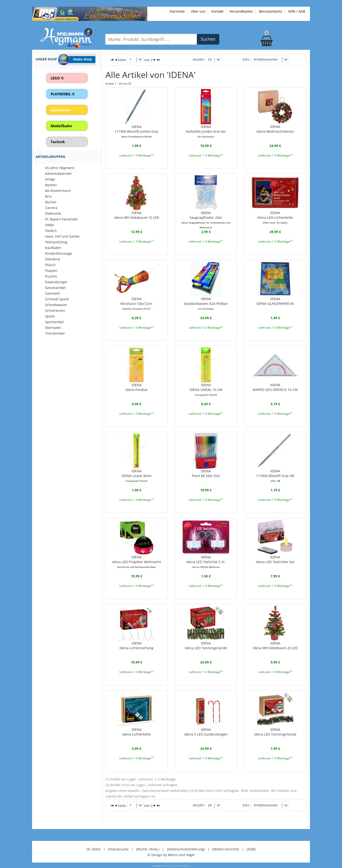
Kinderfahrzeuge (59, 253)
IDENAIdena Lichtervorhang (136, 646)
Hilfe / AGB (297, 11)
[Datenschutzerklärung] (186, 849)
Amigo (50, 179)
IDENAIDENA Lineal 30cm (137, 476)
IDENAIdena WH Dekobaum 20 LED (275, 646)
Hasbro (51, 231)
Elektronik (53, 213)
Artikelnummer (266, 59)
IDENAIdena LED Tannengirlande (206, 646)
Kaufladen (53, 248)
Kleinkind (53, 259)
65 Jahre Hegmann (60, 168)
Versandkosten (241, 11)
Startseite (177, 11)
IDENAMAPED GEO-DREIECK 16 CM (275, 387)
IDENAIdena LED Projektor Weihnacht (136, 562)
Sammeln (53, 293)
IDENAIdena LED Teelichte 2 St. (206, 562)
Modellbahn (61, 126)
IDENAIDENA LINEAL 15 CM (206, 390)
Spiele (50, 316)
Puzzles (51, 276)
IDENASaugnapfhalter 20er (206, 220)
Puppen (51, 271)
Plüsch (50, 265)
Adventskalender (59, 173)
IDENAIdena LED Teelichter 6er (275, 559)
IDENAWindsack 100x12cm (136, 303)
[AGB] (251, 849)
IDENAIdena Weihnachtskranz (275, 129)
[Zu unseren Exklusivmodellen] (90, 13)
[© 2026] (94, 849)
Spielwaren (61, 110)
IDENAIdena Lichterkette (136, 732)
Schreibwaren (56, 305)
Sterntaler (53, 328)
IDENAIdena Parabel (136, 387)
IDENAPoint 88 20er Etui (206, 473)
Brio (48, 196)
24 (210, 59)
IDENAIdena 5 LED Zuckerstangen (206, 732)
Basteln (51, 185)
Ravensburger (56, 282)
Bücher (51, 202)
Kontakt (217, 11)
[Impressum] (118, 849)
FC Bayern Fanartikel (61, 219)
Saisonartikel (55, 288)
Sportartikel (54, 322)
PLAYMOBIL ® (63, 94)
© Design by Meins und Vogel (171, 855)
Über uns (198, 11)
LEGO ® (57, 78)
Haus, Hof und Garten (62, 236)
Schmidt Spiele (57, 299)
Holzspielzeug (56, 242)
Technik (58, 142)
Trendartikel (55, 333)
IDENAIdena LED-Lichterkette (275, 217)
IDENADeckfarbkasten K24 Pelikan (206, 303)
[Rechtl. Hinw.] (148, 849)
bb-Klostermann (58, 191)
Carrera (51, 208)
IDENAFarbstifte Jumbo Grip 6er (206, 131)
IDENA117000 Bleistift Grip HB (275, 476)
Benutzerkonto (271, 11)
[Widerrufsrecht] (226, 849)
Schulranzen (55, 310)
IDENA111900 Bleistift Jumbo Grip (136, 131)
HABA (50, 225)
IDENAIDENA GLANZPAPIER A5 (275, 301)
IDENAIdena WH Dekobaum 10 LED (137, 215)
